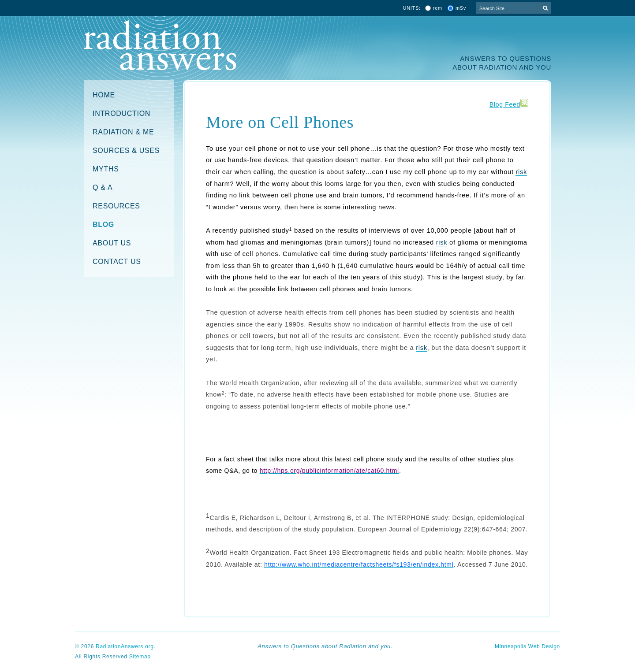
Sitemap (140, 657)
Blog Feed (505, 104)
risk (521, 172)
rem (438, 8)
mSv (461, 8)
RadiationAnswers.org (125, 646)
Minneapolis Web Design (527, 646)
